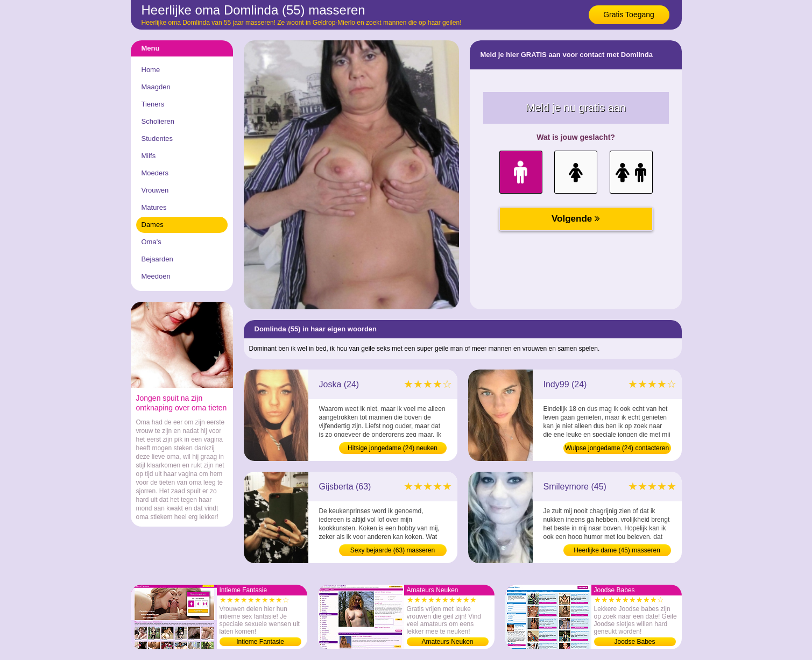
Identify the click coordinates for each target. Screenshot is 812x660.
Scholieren (158, 121)
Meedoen (156, 276)
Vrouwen (155, 190)
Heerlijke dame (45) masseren (617, 550)
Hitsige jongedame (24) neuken (393, 448)
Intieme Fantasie (260, 642)
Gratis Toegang (629, 15)
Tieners (153, 104)
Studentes (157, 139)
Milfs (149, 156)
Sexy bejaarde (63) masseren (393, 550)
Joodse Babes (634, 642)
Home (151, 70)
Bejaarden (157, 259)
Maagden (156, 87)
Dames (153, 225)
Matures (154, 207)
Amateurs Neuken (447, 642)
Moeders (155, 173)
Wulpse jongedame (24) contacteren (617, 448)
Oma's (151, 242)
